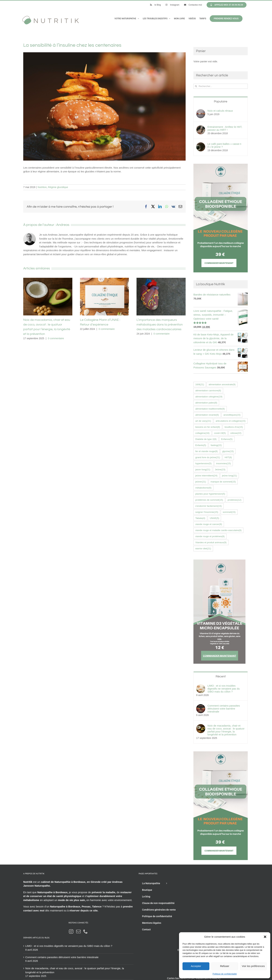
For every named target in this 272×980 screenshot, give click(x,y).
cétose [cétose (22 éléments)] (236, 433)
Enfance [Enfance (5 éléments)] (227, 439)
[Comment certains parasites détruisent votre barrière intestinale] (201, 706)
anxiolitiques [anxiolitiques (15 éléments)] (232, 415)
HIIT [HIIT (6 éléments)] (228, 457)
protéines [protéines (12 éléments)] (235, 500)
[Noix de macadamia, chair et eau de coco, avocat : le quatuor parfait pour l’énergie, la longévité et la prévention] (201, 726)
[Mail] (78, 931)
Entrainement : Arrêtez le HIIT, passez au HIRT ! (225, 128)
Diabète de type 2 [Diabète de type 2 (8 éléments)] (206, 439)
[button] (265, 937)
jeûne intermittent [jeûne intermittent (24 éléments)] (206, 476)
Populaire (221, 101)
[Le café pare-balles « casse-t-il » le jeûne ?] (201, 144)
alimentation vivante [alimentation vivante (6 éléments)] (207, 415)
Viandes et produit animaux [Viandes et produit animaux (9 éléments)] (211, 542)
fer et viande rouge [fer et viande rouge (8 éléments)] (207, 451)
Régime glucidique (58, 187)
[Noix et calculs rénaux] (201, 111)
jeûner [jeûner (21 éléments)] (201, 482)
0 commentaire (56, 338)
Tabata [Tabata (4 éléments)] (200, 518)
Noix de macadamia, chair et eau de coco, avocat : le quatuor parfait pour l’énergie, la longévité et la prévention (226, 730)
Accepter (196, 966)
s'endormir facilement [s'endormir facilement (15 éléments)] (209, 506)
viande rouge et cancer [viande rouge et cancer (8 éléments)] (209, 524)
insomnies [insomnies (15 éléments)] (224, 463)
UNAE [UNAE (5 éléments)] (214, 518)
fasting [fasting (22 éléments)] (216, 445)
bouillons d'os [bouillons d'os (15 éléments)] (234, 427)
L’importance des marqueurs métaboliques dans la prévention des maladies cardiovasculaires (160, 325)
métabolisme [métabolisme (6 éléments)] (203, 488)
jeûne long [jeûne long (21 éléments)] (229, 476)
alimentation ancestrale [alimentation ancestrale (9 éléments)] (222, 384)
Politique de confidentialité (225, 974)
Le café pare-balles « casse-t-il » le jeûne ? (225, 145)
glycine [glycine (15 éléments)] (228, 451)
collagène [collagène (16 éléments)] (202, 433)
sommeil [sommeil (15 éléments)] (229, 512)
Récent (221, 676)
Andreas (63, 225)
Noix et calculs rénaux (220, 111)
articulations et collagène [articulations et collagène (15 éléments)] (231, 421)
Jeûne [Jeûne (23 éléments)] (220, 470)
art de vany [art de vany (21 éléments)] (203, 421)
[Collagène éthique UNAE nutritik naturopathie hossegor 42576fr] (221, 166)
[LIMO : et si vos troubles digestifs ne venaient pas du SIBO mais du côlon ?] (201, 686)
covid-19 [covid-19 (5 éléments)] (220, 433)
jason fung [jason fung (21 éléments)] (203, 470)
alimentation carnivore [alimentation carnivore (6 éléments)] (208, 391)
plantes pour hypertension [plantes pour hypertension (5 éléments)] (210, 494)
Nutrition (42, 187)
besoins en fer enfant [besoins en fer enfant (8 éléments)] (208, 427)
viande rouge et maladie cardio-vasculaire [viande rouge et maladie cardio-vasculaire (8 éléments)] (218, 530)
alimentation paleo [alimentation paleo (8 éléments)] (206, 403)
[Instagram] (71, 931)
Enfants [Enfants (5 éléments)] (201, 445)
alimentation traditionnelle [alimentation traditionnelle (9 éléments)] (210, 409)
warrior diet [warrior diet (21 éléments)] (203, 549)
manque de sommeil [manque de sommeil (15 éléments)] (223, 482)
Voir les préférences (253, 966)
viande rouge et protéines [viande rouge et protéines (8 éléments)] (210, 536)
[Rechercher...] (221, 86)
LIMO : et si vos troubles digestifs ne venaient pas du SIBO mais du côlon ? (224, 689)
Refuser (225, 966)
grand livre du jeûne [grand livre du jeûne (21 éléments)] (208, 457)
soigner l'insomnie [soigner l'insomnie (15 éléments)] (207, 512)
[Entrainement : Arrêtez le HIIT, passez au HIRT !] (201, 127)
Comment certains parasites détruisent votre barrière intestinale (224, 709)
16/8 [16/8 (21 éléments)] (200, 384)
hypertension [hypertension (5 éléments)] (203, 463)
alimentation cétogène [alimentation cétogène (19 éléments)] (209, 397)
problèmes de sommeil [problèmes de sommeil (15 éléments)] (209, 500)
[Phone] (86, 931)
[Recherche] (196, 86)
